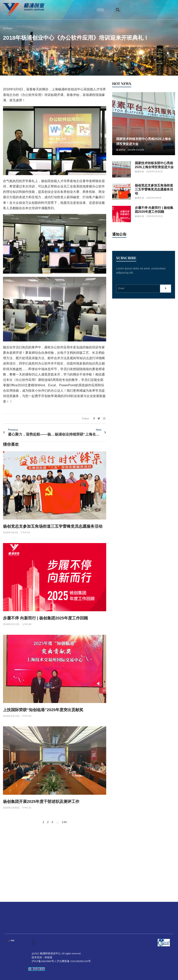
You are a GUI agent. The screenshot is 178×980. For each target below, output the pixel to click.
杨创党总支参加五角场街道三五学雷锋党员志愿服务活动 (53, 526)
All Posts (8, 29)
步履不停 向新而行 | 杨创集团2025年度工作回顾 (45, 618)
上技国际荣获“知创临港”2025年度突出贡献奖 (43, 710)
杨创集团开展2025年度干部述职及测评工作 (41, 802)
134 (64, 822)
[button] (118, 10)
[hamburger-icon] (100, 10)
